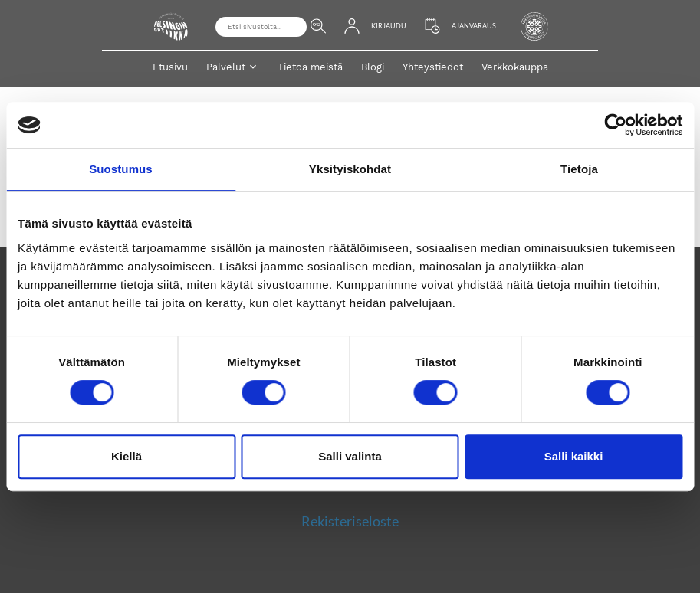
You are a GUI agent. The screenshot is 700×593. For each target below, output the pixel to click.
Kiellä (127, 456)
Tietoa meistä (310, 67)
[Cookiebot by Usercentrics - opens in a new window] (615, 125)
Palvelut (226, 67)
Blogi (373, 67)
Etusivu (170, 67)
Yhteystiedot (433, 67)
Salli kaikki (574, 456)
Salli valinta (350, 456)
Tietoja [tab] (579, 169)
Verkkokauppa (515, 67)
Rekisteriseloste (350, 521)
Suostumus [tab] (121, 169)
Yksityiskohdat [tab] (350, 169)
